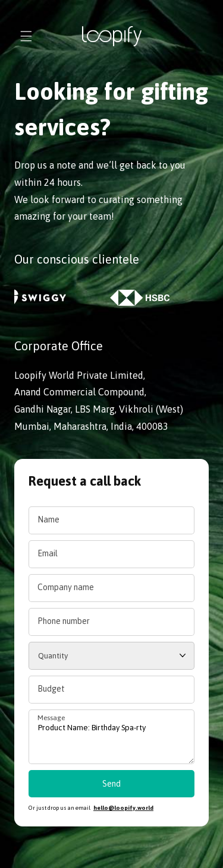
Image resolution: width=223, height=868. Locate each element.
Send (111, 784)
